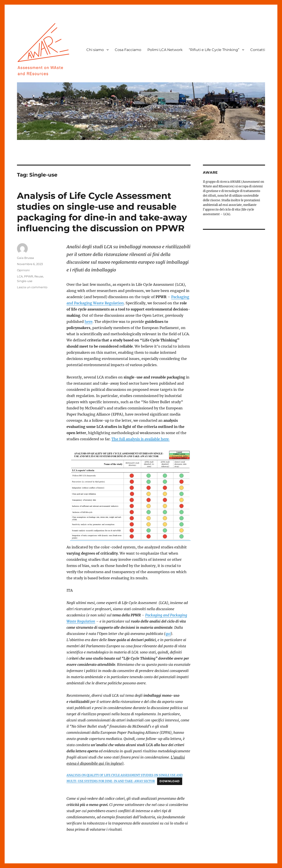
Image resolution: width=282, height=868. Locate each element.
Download (170, 781)
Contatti (258, 50)
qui (168, 634)
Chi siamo (95, 50)
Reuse (39, 276)
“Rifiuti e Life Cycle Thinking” (214, 50)
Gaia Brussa (25, 258)
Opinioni (23, 270)
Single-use (25, 281)
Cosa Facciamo (128, 50)
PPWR (29, 276)
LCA (20, 276)
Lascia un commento (32, 287)
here (89, 322)
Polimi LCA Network (165, 50)
